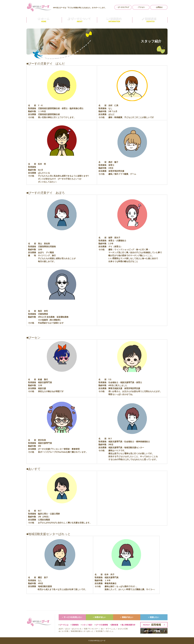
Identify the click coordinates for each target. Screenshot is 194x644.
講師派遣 (115, 625)
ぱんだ (68, 629)
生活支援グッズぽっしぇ (105, 631)
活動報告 (75, 625)
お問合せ (159, 7)
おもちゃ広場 (123, 629)
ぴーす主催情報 (102, 625)
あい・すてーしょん (108, 629)
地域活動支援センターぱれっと (82, 631)
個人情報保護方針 (128, 625)
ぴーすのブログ (123, 7)
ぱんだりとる (77, 629)
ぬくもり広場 (63, 631)
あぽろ (61, 629)
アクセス (141, 7)
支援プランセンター (91, 629)
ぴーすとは (64, 625)
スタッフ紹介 (87, 625)
